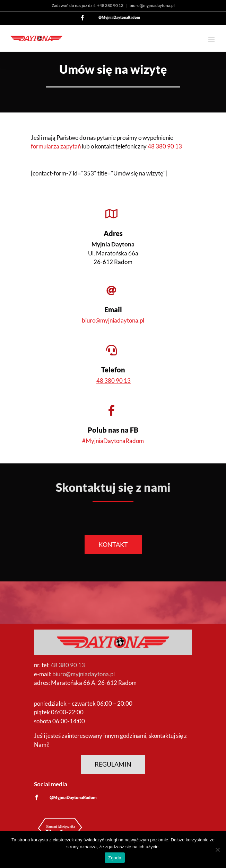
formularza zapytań (56, 146)
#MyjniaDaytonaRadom (113, 441)
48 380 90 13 (165, 146)
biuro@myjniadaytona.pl (152, 5)
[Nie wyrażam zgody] (217, 850)
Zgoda (115, 858)
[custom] (73, 798)
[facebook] (37, 797)
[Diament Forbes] (60, 818)
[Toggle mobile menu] (212, 39)
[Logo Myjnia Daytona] (113, 632)
